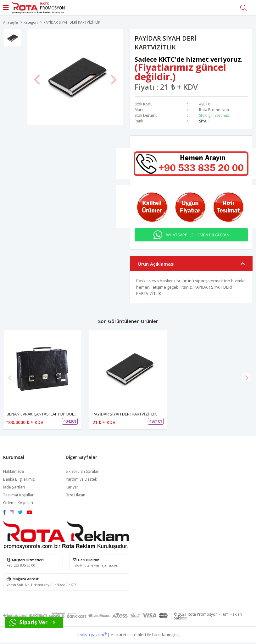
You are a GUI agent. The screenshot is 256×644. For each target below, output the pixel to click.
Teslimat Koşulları (19, 495)
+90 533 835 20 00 (21, 565)
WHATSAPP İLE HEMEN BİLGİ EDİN (198, 235)
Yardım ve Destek (81, 479)
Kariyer (72, 487)
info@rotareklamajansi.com (96, 565)
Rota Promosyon (214, 110)
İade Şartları (14, 487)
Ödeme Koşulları (18, 503)
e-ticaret (119, 635)
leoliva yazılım (92, 635)
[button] (247, 378)
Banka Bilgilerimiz (19, 479)
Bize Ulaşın (75, 495)
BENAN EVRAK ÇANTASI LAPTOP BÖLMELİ (45, 414)
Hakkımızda (14, 471)
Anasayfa (11, 22)
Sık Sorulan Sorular (82, 471)
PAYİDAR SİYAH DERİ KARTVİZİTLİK (125, 414)
